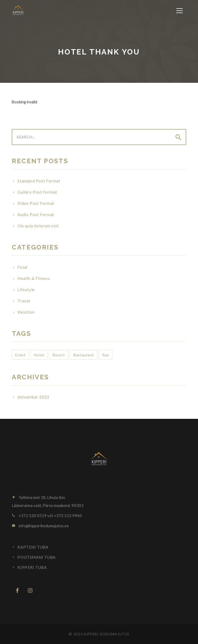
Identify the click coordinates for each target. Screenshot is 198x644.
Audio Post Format (36, 214)
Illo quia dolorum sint (38, 226)
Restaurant (83, 355)
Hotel (39, 355)
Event (20, 355)
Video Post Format (36, 203)
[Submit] (178, 137)
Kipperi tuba (32, 567)
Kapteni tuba (33, 547)
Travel (24, 301)
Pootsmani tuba (36, 557)
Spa (106, 355)
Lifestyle (26, 290)
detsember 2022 (33, 397)
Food (22, 267)
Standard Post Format (39, 181)
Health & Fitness (34, 278)
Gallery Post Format (37, 192)
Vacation (26, 312)
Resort (59, 355)
